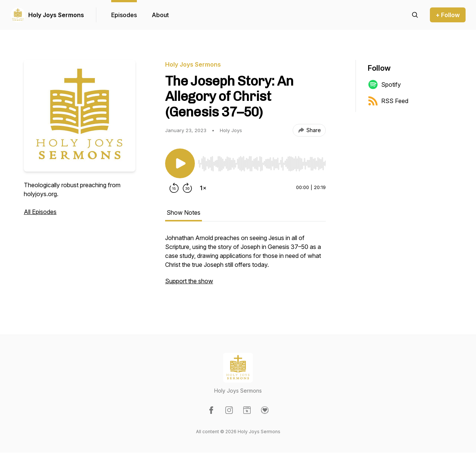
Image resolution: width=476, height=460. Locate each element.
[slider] (262, 164)
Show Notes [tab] (184, 213)
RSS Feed (388, 101)
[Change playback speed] (203, 188)
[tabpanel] (245, 263)
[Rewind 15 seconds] (174, 188)
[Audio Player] (262, 162)
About (160, 15)
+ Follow (448, 15)
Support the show (189, 281)
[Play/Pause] (180, 163)
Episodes (124, 15)
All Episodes (40, 212)
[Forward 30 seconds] (187, 188)
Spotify (384, 84)
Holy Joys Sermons (56, 15)
